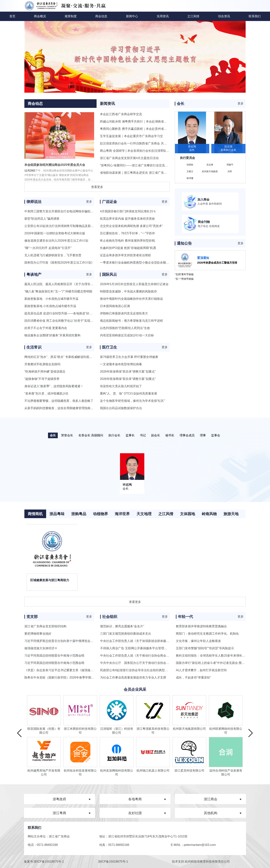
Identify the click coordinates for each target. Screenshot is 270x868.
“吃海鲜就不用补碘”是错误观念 (45, 372)
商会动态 (35, 104)
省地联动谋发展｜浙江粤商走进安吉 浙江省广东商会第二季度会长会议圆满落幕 (153, 173)
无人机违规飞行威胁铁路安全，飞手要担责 (53, 255)
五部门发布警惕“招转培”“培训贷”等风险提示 (205, 648)
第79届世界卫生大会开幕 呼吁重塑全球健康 (129, 357)
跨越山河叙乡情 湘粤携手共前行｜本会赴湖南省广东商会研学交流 (144, 121)
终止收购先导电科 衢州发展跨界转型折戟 (127, 241)
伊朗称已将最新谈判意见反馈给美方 (124, 313)
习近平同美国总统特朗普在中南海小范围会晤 (54, 656)
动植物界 (100, 514)
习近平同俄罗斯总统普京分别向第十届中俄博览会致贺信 (62, 641)
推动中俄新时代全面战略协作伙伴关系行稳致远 (131, 299)
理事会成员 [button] (187, 435)
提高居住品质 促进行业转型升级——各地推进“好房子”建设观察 (66, 313)
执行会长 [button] (114, 435)
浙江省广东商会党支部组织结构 (45, 626)
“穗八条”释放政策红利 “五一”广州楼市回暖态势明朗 (58, 291)
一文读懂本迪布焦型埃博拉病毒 (121, 364)
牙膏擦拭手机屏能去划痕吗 (42, 364)
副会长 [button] (156, 435)
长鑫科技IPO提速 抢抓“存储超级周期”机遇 (128, 248)
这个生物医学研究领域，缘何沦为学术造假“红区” (132, 401)
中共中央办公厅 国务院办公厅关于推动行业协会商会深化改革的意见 (147, 663)
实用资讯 (163, 16)
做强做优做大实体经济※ (41, 648)
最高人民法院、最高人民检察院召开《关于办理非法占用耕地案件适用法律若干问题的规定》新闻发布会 (93, 284)
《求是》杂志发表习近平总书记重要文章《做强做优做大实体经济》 (69, 670)
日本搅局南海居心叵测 (115, 306)
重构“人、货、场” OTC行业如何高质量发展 (129, 393)
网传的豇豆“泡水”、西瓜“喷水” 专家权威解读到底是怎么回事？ (66, 357)
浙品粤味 (57, 514)
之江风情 (193, 16)
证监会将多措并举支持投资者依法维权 (125, 255)
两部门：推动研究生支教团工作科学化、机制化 (207, 634)
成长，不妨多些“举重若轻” (193, 677)
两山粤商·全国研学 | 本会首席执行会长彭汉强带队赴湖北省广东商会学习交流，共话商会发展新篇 (165, 151)
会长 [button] (53, 435)
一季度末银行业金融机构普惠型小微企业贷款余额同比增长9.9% (142, 263)
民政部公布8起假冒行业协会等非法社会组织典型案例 (135, 670)
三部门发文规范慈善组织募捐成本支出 (126, 634)
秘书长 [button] (170, 435)
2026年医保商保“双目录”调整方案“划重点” (128, 372)
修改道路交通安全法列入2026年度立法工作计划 (56, 241)
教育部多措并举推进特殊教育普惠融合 (201, 626)
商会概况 (40, 16)
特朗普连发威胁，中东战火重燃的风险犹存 (128, 291)
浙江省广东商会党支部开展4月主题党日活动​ (129, 158)
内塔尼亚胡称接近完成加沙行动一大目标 (127, 335)
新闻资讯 (107, 104)
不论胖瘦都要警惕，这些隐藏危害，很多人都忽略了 (59, 401)
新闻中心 (132, 16)
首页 (12, 16)
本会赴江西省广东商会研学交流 (121, 114)
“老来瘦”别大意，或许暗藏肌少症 (46, 393)
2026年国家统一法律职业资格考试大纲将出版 (55, 233)
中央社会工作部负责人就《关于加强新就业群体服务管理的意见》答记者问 (150, 641)
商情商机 (35, 514)
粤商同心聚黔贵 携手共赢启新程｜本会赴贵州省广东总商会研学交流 (145, 129)
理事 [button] (203, 435)
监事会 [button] (216, 435)
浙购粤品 (79, 514)
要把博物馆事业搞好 (38, 634)
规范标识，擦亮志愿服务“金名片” (122, 626)
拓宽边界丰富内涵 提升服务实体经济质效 (127, 219)
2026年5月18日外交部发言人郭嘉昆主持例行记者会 (134, 284)
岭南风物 (209, 514)
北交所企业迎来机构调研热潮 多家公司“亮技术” (131, 226)
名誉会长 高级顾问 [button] (91, 435)
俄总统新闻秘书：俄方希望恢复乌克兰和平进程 (131, 321)
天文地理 (144, 514)
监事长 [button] (130, 435)
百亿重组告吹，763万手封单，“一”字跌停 (127, 233)
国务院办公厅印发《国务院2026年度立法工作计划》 (59, 263)
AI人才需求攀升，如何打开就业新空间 (201, 670)
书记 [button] (143, 435)
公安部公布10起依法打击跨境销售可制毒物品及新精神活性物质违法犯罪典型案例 (79, 226)
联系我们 (255, 16)
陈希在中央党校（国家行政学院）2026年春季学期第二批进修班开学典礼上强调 (77, 677)
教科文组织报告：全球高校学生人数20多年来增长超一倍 (214, 656)
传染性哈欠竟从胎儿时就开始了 (121, 386)
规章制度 (71, 16)
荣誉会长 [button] (67, 435)
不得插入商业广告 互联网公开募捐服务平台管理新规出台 (138, 648)
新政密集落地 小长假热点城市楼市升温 (51, 299)
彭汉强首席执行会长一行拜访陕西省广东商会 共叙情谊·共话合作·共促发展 (149, 143)
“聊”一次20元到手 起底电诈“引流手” (48, 248)
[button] (19, 733)
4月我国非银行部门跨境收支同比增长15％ (128, 211)
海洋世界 (122, 514)
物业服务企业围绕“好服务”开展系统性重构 (52, 335)
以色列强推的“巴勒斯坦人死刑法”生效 (125, 328)
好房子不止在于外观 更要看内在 (46, 328)
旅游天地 (231, 514)
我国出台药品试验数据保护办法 (121, 408)
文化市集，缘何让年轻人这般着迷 (198, 641)
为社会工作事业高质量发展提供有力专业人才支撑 (133, 677)
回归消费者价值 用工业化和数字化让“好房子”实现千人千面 (63, 321)
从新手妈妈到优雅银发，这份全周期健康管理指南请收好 (62, 408)
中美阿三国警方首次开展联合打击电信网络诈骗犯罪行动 (62, 211)
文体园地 (187, 514)
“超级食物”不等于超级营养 (42, 379)
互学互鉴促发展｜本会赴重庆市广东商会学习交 (131, 136)
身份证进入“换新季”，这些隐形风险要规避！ (54, 386)
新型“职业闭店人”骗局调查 (42, 219)
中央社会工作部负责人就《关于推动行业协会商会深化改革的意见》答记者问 (151, 656)
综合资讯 (224, 16)
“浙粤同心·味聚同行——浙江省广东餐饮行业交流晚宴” (136, 165)
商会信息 (101, 16)
